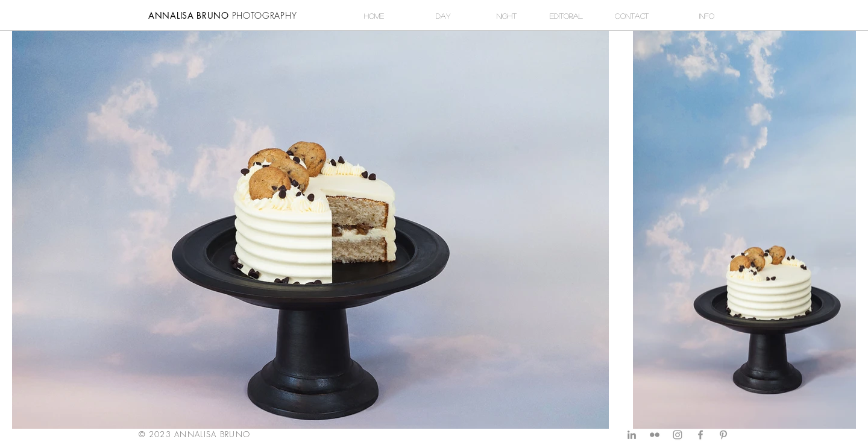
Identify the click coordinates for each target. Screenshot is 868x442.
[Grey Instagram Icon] (678, 435)
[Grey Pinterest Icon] (723, 435)
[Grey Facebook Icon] (700, 435)
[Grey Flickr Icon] (655, 435)
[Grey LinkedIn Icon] (632, 435)
